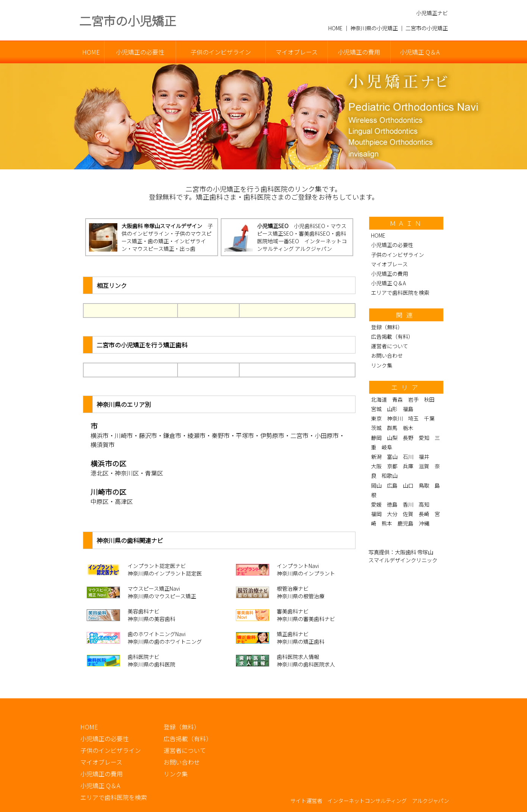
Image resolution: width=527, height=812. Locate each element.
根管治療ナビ (293, 588)
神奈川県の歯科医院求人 (306, 664)
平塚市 (245, 435)
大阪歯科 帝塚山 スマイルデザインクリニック (403, 556)
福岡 (376, 514)
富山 (392, 457)
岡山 (376, 485)
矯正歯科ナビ (293, 634)
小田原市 (327, 435)
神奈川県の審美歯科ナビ (306, 619)
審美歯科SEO (314, 233)
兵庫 (408, 466)
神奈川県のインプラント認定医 (165, 573)
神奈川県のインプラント (306, 573)
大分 (392, 514)
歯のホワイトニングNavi (157, 634)
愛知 (424, 438)
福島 (408, 409)
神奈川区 (127, 473)
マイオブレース (297, 52)
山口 (408, 485)
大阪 (376, 466)
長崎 (424, 514)
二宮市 (299, 435)
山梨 (392, 438)
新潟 (376, 457)
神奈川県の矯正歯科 (301, 641)
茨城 (376, 428)
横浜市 (100, 435)
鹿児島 (405, 523)
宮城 (376, 409)
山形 (392, 409)
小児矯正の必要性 (140, 52)
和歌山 (390, 476)
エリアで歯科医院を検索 (400, 293)
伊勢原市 (272, 435)
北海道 (379, 399)
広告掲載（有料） (392, 336)
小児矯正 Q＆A (420, 52)
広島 (392, 485)
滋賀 (424, 466)
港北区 (100, 473)
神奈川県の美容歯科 (151, 619)
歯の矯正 (158, 241)
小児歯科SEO (309, 226)
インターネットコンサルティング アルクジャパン (302, 245)
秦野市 (221, 435)
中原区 (100, 501)
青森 (398, 399)
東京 (376, 418)
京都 (392, 466)
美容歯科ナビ (143, 611)
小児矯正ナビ (432, 13)
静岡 (376, 438)
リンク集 (382, 365)
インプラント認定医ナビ (157, 566)
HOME (91, 52)
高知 (424, 504)
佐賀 (408, 514)
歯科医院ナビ (143, 657)
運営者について (390, 346)
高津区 (124, 501)
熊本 (387, 523)
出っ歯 (187, 249)
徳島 (392, 504)
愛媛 (376, 504)
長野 (408, 438)
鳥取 (424, 485)
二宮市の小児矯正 (128, 20)
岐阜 (387, 447)
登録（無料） (387, 327)
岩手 (413, 399)
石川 (408, 457)
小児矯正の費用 (359, 52)
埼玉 (413, 418)
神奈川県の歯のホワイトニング (165, 641)
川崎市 (124, 435)
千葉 (429, 418)
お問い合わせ (387, 355)
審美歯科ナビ (293, 611)
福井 (424, 457)
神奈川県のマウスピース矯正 (162, 596)
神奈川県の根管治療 (301, 596)
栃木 (408, 428)
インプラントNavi (298, 566)
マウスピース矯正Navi (154, 588)
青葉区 (154, 473)
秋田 (429, 399)
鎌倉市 (172, 435)
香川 (408, 504)
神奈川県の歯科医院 (151, 664)
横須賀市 (103, 444)
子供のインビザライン (221, 52)
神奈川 (395, 418)
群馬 (392, 428)
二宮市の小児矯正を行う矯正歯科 (142, 345)
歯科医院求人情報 (298, 657)
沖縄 (424, 523)
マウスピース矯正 (153, 249)
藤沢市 (148, 435)
